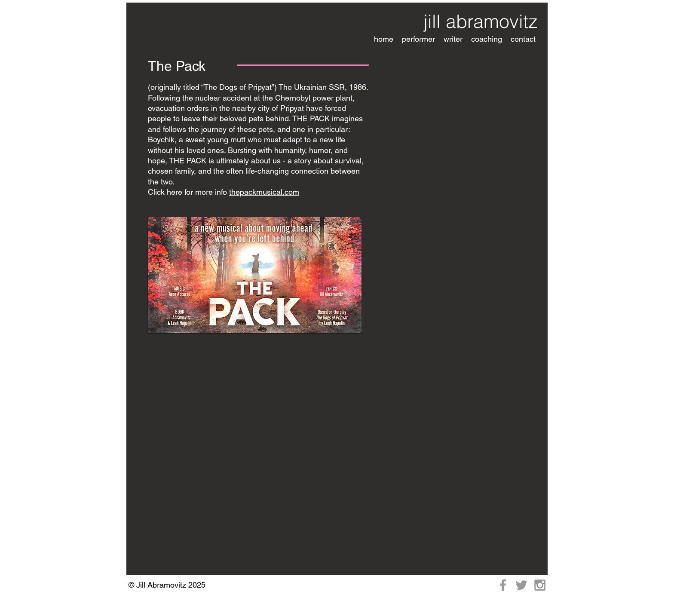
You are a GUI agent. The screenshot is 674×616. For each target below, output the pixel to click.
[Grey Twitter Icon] (521, 585)
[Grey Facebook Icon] (503, 585)
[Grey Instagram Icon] (540, 585)
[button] (418, 39)
